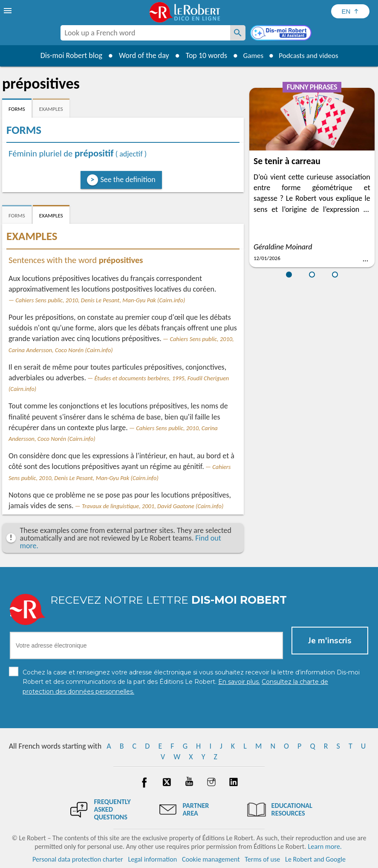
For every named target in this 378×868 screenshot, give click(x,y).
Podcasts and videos (310, 55)
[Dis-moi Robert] (282, 34)
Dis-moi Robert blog (68, 55)
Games (251, 55)
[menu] (9, 11)
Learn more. (325, 846)
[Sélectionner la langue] (350, 11)
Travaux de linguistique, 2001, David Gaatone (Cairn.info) (153, 506)
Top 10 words (203, 55)
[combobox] (145, 33)
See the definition (128, 179)
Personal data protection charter (78, 859)
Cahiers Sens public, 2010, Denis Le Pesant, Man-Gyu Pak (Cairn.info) (100, 300)
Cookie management (211, 859)
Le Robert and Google (315, 859)
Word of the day (141, 55)
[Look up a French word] (238, 33)
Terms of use (262, 859)
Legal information (152, 859)
